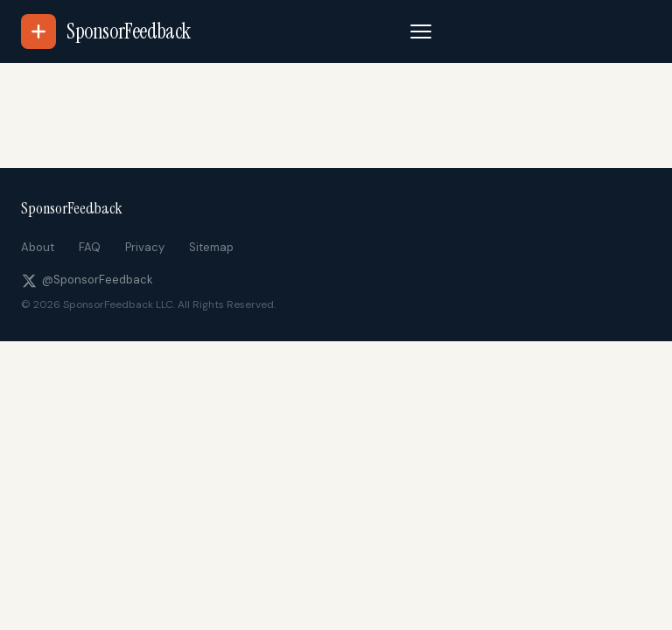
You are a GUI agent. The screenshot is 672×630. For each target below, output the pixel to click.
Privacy (145, 247)
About (38, 247)
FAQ (90, 247)
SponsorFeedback (72, 208)
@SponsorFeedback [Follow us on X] (87, 280)
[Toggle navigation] (421, 31)
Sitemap (211, 247)
